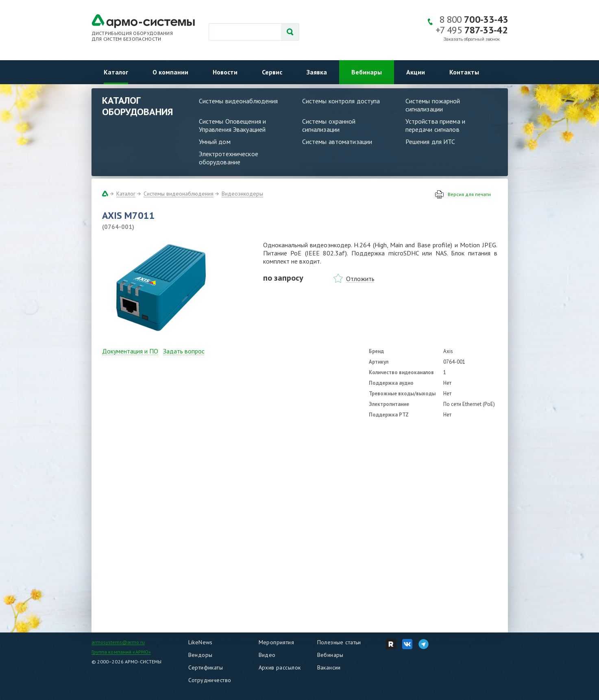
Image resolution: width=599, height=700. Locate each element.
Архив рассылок (280, 667)
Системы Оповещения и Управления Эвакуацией (233, 125)
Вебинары (367, 72)
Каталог (116, 72)
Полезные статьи (339, 642)
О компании (170, 72)
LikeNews (200, 642)
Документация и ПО (130, 351)
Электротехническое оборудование (229, 158)
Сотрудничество (210, 680)
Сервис (272, 72)
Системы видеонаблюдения (239, 101)
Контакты (464, 72)
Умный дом (215, 142)
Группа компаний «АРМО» (121, 652)
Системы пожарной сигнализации (433, 105)
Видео (267, 655)
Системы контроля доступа (341, 101)
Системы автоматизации (337, 142)
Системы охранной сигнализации (329, 125)
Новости (225, 72)
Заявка (317, 72)
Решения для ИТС (430, 142)
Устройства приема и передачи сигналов (435, 125)
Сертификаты (206, 667)
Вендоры (200, 655)
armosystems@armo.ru (118, 642)
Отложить (360, 279)
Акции (416, 72)
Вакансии (329, 667)
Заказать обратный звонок (472, 39)
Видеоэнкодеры (242, 194)
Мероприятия (277, 642)
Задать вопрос (184, 351)
